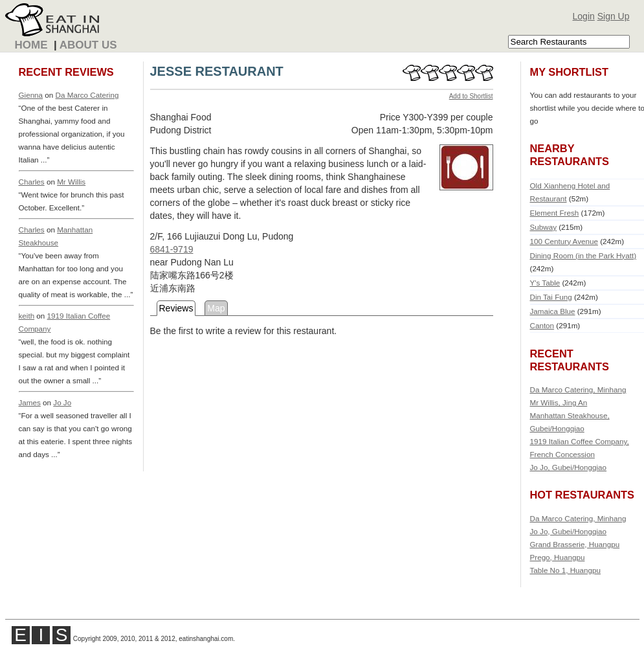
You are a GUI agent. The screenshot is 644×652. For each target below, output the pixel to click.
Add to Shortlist (471, 96)
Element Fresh (555, 213)
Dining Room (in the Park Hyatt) (583, 255)
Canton (542, 325)
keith (27, 316)
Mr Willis (71, 182)
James (30, 402)
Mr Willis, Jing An (559, 402)
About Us (88, 45)
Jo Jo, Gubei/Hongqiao (569, 467)
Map (216, 308)
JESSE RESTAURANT (217, 71)
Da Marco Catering (87, 95)
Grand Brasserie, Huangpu (575, 544)
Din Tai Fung (551, 297)
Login (584, 16)
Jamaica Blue (553, 311)
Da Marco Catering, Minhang (578, 389)
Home (31, 45)
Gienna (31, 95)
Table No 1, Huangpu (566, 570)
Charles (32, 182)
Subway (543, 227)
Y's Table (545, 283)
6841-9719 (172, 249)
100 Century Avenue (564, 241)
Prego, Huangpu (558, 557)
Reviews (176, 308)
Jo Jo (62, 402)
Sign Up (614, 16)
